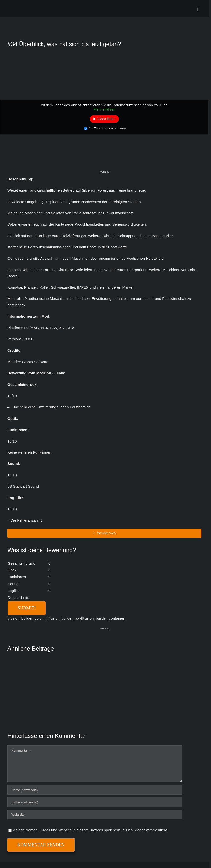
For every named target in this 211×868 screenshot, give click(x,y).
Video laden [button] (106, 119)
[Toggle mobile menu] (198, 9)
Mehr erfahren (105, 109)
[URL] (95, 814)
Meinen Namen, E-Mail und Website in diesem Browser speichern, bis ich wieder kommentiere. (90, 830)
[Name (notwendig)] (95, 790)
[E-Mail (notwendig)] (95, 802)
